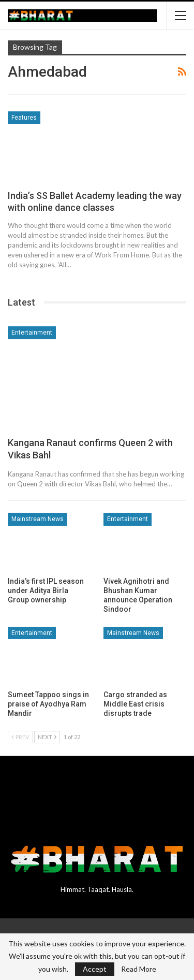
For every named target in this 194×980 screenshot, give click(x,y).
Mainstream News (38, 519)
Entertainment (32, 333)
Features (24, 118)
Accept (95, 969)
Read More (139, 969)
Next (47, 737)
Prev (20, 737)
